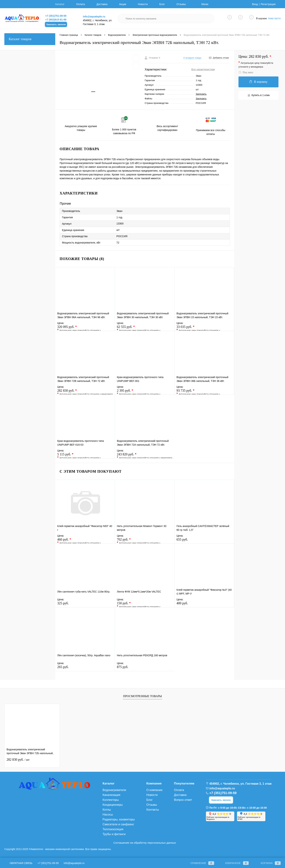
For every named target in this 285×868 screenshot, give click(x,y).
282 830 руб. (18, 760)
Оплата (81, 4)
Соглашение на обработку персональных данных (145, 843)
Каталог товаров (30, 39)
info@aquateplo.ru (94, 17)
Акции (123, 4)
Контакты (153, 810)
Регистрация (268, 4)
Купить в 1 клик (259, 95)
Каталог (60, 4)
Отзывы (181, 4)
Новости (143, 4)
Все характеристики (203, 69)
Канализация (111, 795)
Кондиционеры (113, 805)
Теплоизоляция (113, 829)
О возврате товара (192, 58)
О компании (154, 790)
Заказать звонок (56, 24)
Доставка (102, 4)
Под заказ (246, 72)
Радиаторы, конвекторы (119, 819)
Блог (162, 4)
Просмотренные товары (142, 696)
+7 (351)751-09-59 (56, 16)
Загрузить (201, 94)
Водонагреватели (114, 790)
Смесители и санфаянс (118, 824)
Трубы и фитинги (114, 834)
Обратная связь (18, 863)
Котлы (107, 810)
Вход (255, 4)
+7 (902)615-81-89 (56, 20)
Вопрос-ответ (183, 800)
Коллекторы (111, 800)
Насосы (108, 815)
